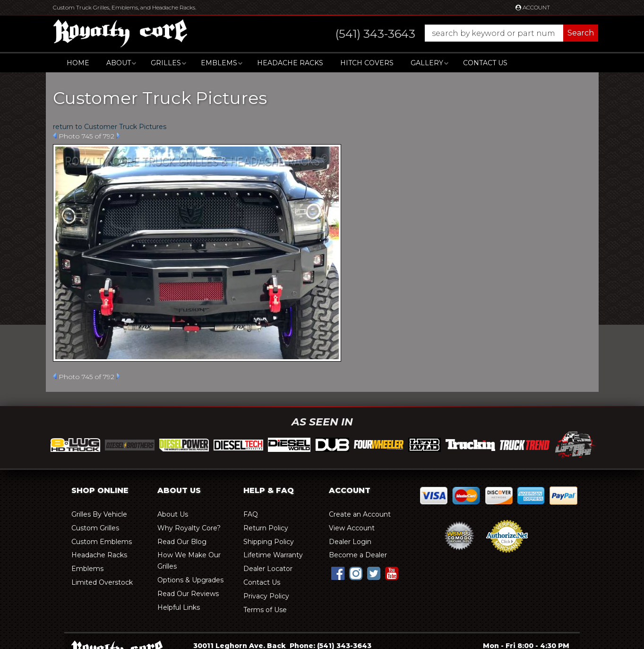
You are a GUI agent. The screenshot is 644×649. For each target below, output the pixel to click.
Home (78, 63)
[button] (458, 33)
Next (118, 136)
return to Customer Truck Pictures (110, 127)
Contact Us (485, 63)
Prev (55, 136)
